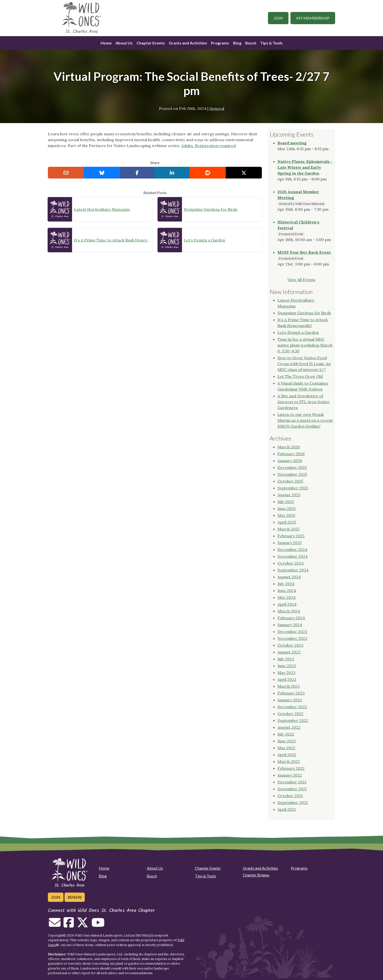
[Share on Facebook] (137, 173)
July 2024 (286, 584)
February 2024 (291, 618)
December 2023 (292, 632)
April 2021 (287, 809)
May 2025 (286, 515)
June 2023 (287, 666)
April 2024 (287, 604)
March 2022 (289, 761)
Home (106, 43)
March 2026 (289, 447)
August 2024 (289, 577)
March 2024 (289, 611)
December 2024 (292, 549)
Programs (220, 43)
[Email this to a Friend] (66, 173)
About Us (124, 43)
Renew (75, 897)
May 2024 (287, 597)
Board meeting (292, 143)
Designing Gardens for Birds (211, 209)
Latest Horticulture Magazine (102, 209)
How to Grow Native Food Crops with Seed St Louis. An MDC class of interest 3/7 (304, 364)
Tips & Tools (271, 43)
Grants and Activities (188, 43)
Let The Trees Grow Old (300, 376)
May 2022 (286, 748)
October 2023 (290, 645)
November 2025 (292, 474)
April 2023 (287, 679)
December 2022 (292, 707)
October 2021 (290, 796)
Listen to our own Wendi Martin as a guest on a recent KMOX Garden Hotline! (305, 420)
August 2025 (289, 495)
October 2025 (290, 481)
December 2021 (292, 782)
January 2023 (290, 700)
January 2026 (290, 461)
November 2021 (292, 789)
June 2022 (287, 741)
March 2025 (288, 529)
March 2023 (289, 686)
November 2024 (293, 556)
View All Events (301, 280)
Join (278, 18)
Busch (251, 43)
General (217, 108)
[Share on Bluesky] (102, 173)
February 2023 (291, 693)
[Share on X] (244, 173)
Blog (237, 43)
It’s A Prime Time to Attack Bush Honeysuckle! (112, 240)
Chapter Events (151, 43)
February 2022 (291, 768)
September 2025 (293, 488)
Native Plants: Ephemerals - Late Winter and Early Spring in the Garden (305, 167)
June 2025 (287, 508)
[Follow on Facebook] (69, 925)
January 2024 (290, 625)
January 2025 (290, 543)
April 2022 (287, 755)
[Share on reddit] (208, 173)
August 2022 (289, 727)
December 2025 (292, 467)
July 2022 (286, 734)
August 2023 (289, 652)
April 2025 (287, 522)
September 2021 (293, 802)
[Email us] (55, 925)
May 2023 (286, 673)
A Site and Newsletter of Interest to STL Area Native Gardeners (303, 402)
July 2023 (286, 659)
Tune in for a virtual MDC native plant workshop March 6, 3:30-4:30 (305, 345)
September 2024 (293, 570)
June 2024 (287, 590)
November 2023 (292, 638)
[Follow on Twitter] (83, 925)
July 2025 (286, 502)
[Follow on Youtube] (98, 925)
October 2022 (290, 714)
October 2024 (291, 563)
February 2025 (291, 536)
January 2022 (290, 775)
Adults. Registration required (208, 146)
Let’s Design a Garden (205, 240)
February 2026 (291, 454)
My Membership (313, 18)
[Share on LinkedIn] (172, 173)
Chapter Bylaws (256, 875)
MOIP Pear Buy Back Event (304, 252)
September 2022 (293, 720)
